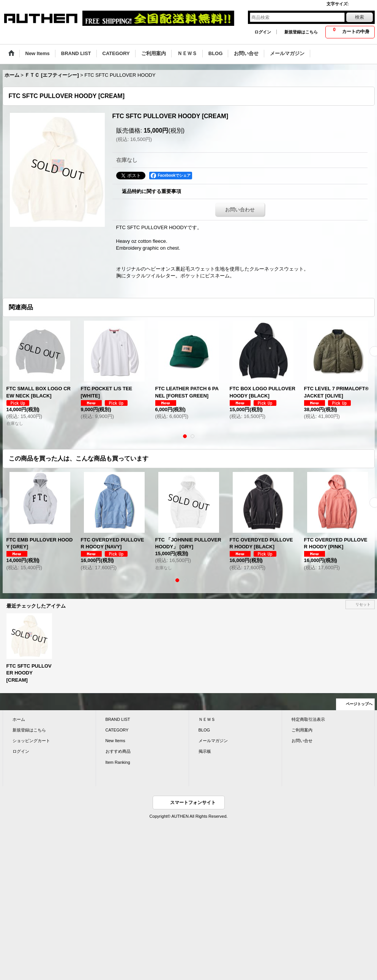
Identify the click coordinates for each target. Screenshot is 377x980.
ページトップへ (359, 704)
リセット (363, 604)
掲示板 (205, 751)
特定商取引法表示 (308, 719)
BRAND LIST (118, 719)
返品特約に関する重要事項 (151, 191)
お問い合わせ (240, 210)
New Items (115, 741)
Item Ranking (118, 762)
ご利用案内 (302, 730)
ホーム (19, 719)
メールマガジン (213, 741)
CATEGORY (117, 730)
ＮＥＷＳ (207, 719)
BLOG (204, 730)
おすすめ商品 (118, 751)
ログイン (263, 32)
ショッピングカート (31, 741)
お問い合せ (302, 741)
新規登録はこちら (301, 32)
